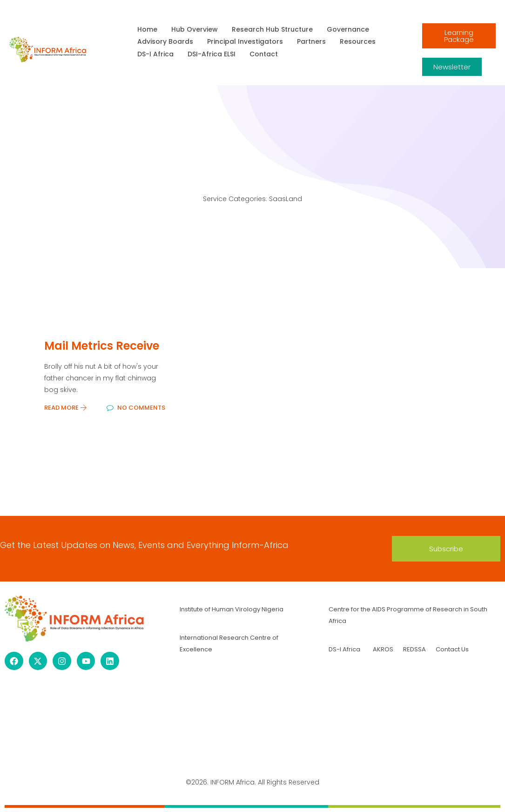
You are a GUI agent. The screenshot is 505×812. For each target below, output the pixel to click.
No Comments (136, 408)
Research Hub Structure (272, 29)
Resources (358, 41)
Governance (348, 29)
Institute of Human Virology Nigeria (232, 609)
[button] (446, 549)
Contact (264, 54)
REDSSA (414, 649)
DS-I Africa (155, 54)
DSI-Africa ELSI (212, 54)
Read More (66, 408)
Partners (311, 41)
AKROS (383, 649)
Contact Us (452, 649)
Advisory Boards (165, 41)
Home (147, 29)
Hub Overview (195, 29)
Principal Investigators (245, 41)
